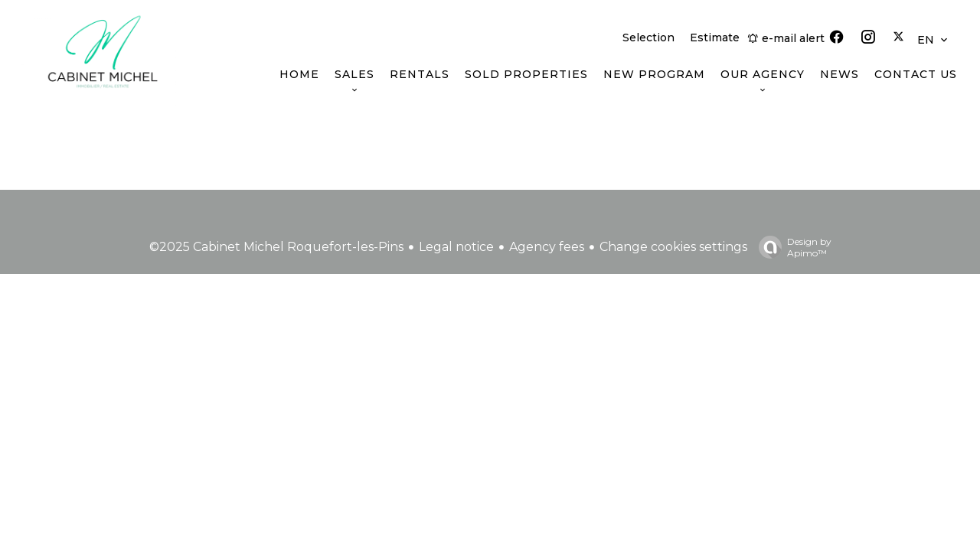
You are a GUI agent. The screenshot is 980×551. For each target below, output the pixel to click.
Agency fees (547, 247)
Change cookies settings (673, 247)
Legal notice (456, 247)
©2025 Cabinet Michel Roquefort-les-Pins (276, 247)
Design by (791, 247)
